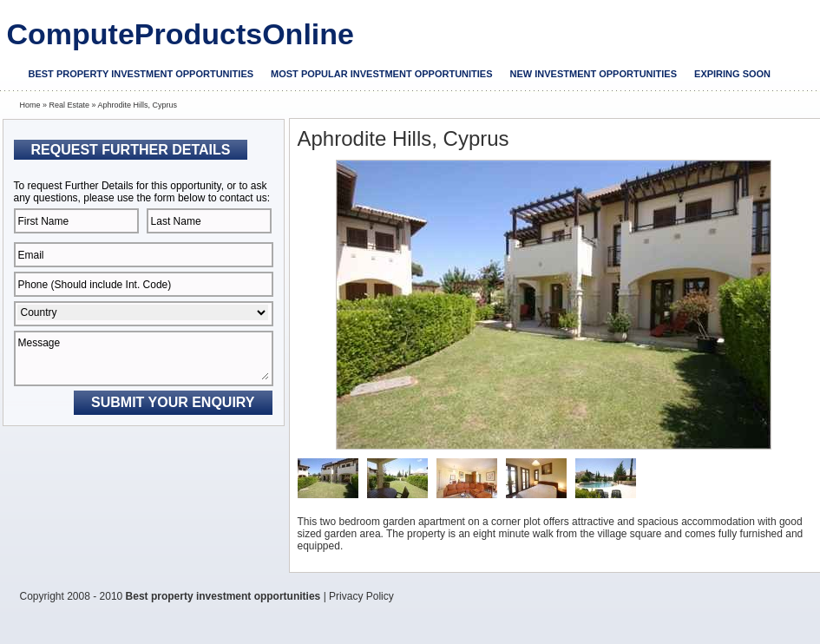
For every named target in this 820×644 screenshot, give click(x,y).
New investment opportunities (594, 74)
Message (144, 358)
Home (30, 105)
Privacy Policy (361, 596)
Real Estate (70, 105)
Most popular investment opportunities (381, 74)
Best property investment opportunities (141, 74)
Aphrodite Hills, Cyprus (138, 105)
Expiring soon (732, 74)
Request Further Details (131, 150)
